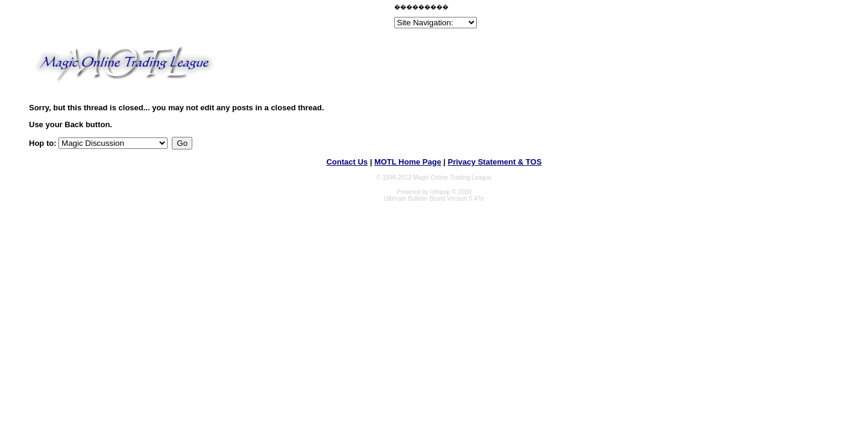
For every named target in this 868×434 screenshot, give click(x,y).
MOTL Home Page (408, 162)
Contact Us (347, 162)
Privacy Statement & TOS (495, 162)
